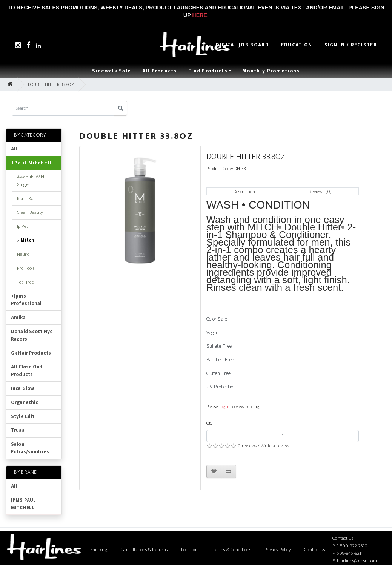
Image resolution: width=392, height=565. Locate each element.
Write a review (275, 446)
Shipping (99, 550)
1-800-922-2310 (352, 546)
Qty (209, 423)
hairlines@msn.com (357, 561)
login (225, 407)
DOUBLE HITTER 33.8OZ (51, 84)
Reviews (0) (320, 192)
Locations (190, 550)
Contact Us (314, 550)
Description (244, 192)
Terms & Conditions (232, 550)
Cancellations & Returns (144, 550)
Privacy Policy (278, 550)
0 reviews (247, 446)
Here (200, 15)
